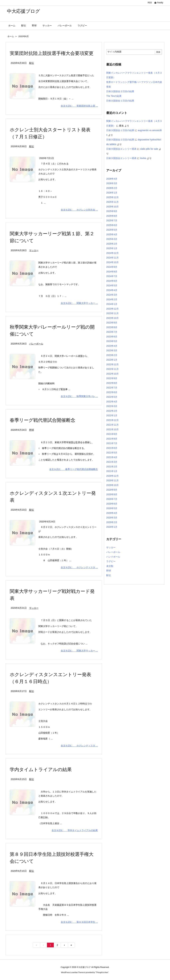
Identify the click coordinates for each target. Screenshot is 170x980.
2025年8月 (112, 216)
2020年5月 (112, 508)
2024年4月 (112, 290)
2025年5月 (112, 230)
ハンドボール (113, 557)
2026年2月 (112, 188)
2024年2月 (112, 299)
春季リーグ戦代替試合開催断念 (42, 420)
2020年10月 (112, 485)
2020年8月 (112, 494)
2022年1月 (112, 415)
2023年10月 (112, 318)
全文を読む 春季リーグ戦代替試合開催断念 (74, 469)
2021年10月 (112, 429)
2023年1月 (112, 360)
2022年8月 (112, 383)
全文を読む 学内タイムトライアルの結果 (75, 830)
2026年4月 (112, 179)
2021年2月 (112, 467)
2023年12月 (112, 309)
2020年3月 (112, 518)
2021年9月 (112, 434)
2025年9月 (112, 211)
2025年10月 (112, 207)
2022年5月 (112, 397)
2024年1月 (112, 304)
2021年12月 (112, 420)
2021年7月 (112, 443)
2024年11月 (112, 258)
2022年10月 (112, 374)
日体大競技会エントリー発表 (121, 149)
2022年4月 (112, 402)
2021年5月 (112, 453)
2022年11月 (112, 369)
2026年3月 (112, 183)
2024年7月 (112, 276)
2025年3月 (112, 239)
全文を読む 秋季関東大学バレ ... (79, 396)
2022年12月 (112, 364)
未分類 (110, 566)
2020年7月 (112, 499)
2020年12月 (112, 476)
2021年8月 (112, 439)
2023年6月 (112, 337)
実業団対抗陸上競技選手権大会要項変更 (52, 53)
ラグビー (111, 561)
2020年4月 (112, 513)
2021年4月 (112, 457)
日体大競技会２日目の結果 (120, 91)
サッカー (34, 250)
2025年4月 (112, 234)
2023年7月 (112, 332)
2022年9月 (112, 378)
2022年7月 (112, 388)
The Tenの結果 (114, 96)
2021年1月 (112, 471)
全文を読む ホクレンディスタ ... (79, 567)
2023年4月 (112, 346)
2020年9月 (112, 490)
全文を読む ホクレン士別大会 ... (79, 210)
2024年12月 (112, 253)
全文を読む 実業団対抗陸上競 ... (79, 106)
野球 (32, 430)
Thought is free (102, 972)
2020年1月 (112, 527)
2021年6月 (112, 448)
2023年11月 (112, 313)
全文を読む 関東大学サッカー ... (79, 303)
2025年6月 (112, 225)
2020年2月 (112, 522)
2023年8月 (112, 327)
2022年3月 (112, 406)
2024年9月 (112, 267)
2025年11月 (112, 202)
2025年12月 (112, 197)
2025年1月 (112, 248)
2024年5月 (112, 285)
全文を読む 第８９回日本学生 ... (79, 922)
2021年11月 (112, 425)
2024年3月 (112, 295)
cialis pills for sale (149, 149)
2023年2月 (112, 355)
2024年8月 (112, 272)
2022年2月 (112, 411)
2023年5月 (112, 341)
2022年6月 (112, 392)
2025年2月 (112, 244)
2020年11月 (112, 480)
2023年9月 (112, 323)
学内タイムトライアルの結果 (41, 770)
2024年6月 (112, 281)
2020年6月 (112, 504)
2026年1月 (112, 193)
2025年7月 (112, 221)
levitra (143, 158)
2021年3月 (112, 462)
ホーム (11, 36)
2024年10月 (112, 262)
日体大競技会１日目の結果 (120, 101)
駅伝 (32, 63)
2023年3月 (112, 350)
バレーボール (36, 344)
